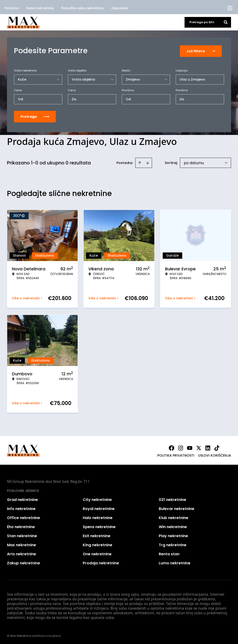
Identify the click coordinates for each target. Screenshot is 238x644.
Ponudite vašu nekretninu (83, 8)
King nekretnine (98, 544)
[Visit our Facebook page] (172, 447)
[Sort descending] (148, 162)
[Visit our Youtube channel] (190, 447)
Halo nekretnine (98, 517)
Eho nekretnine (21, 526)
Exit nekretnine (97, 535)
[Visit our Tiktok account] (217, 447)
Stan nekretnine (22, 535)
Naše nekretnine (40, 8)
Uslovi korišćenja (215, 454)
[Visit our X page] (199, 447)
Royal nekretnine (99, 508)
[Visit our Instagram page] (181, 447)
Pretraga (35, 116)
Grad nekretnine (22, 499)
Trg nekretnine (173, 544)
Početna (12, 8)
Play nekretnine (173, 535)
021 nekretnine (172, 499)
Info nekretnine (21, 508)
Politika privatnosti (176, 454)
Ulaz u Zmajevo (192, 78)
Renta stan (169, 553)
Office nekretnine (23, 517)
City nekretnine (97, 499)
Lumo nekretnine (175, 562)
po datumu (194, 162)
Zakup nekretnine (23, 562)
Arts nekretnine (21, 553)
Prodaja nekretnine (101, 562)
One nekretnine (97, 553)
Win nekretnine (173, 526)
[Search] (226, 22)
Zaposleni (120, 8)
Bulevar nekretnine (177, 508)
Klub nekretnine (174, 517)
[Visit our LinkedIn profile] (208, 447)
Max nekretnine (21, 544)
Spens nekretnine (99, 526)
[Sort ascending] (140, 162)
